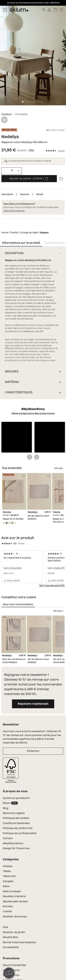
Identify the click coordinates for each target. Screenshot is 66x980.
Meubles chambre (14, 839)
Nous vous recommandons (18, 547)
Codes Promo (11, 913)
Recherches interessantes (19, 885)
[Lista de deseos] (62, 9)
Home (5, 233)
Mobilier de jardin (14, 875)
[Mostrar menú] (5, 10)
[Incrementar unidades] (19, 171)
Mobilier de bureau (15, 860)
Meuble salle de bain (15, 845)
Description (7, 194)
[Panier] (56, 9)
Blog (6, 751)
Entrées (8, 850)
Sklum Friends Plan (15, 908)
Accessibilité (11, 890)
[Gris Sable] (4, 120)
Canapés (8, 824)
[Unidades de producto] (12, 171)
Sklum (10, 746)
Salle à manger (12, 834)
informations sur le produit (21, 243)
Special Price (11, 918)
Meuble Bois (10, 880)
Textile (14, 233)
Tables (7, 814)
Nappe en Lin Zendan (13, 462)
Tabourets (9, 819)
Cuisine (7, 854)
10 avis (61, 151)
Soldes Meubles (13, 923)
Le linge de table (29, 233)
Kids (5, 870)
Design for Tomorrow (16, 791)
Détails (40, 194)
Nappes (44, 233)
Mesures (25, 194)
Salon (6, 829)
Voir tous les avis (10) (52, 529)
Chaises (8, 809)
